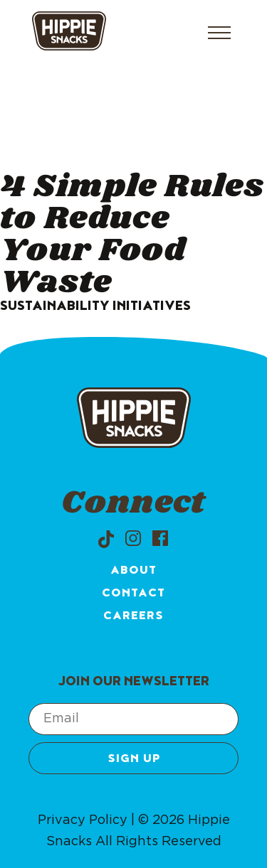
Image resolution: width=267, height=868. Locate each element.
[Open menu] (219, 33)
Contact (133, 594)
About (133, 572)
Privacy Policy (83, 820)
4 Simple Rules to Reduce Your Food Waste (132, 235)
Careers (133, 617)
